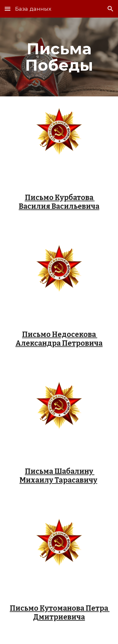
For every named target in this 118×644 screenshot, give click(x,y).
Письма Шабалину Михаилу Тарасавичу (58, 476)
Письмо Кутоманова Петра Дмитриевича (60, 613)
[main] (59, 57)
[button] (8, 9)
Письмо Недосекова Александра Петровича (59, 339)
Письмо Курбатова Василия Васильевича (59, 202)
